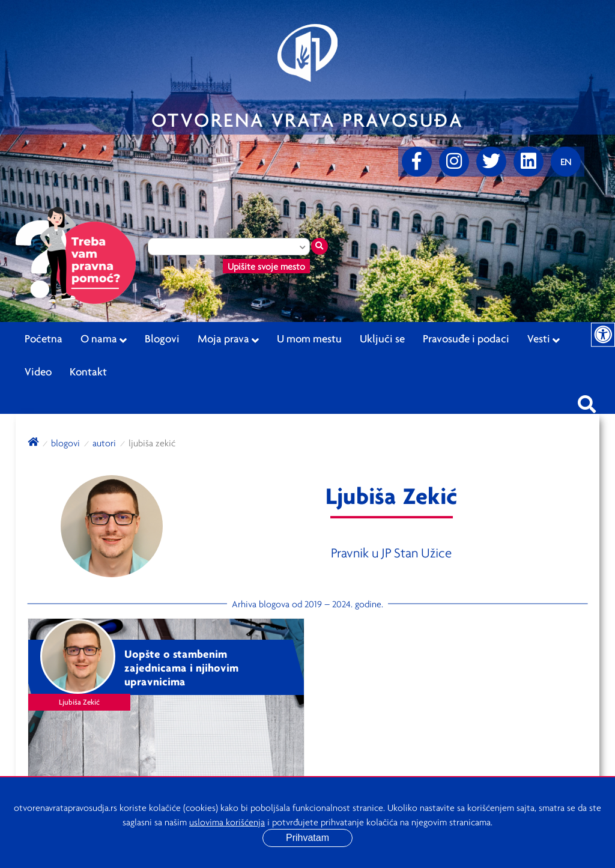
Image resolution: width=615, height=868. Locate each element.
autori (104, 443)
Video (38, 371)
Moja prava (228, 339)
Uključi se (382, 338)
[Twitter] (491, 162)
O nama (104, 339)
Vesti (544, 339)
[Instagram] (454, 162)
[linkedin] (529, 162)
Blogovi (162, 338)
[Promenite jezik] (566, 162)
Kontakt (88, 371)
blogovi (65, 443)
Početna (44, 338)
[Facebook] (417, 162)
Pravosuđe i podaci (466, 338)
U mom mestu (309, 338)
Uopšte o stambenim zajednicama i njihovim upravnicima (181, 667)
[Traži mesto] (320, 246)
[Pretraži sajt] (587, 401)
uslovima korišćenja (227, 822)
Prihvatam (307, 838)
